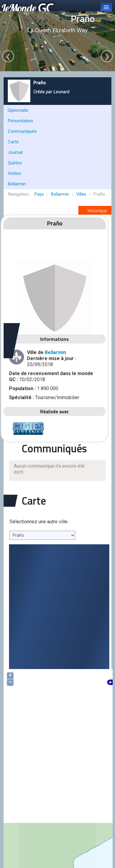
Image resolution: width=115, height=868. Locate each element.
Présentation (20, 121)
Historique (95, 211)
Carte (13, 142)
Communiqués (22, 131)
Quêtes (15, 163)
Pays (39, 194)
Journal (15, 152)
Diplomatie (18, 110)
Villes (81, 194)
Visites (15, 173)
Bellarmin (17, 184)
